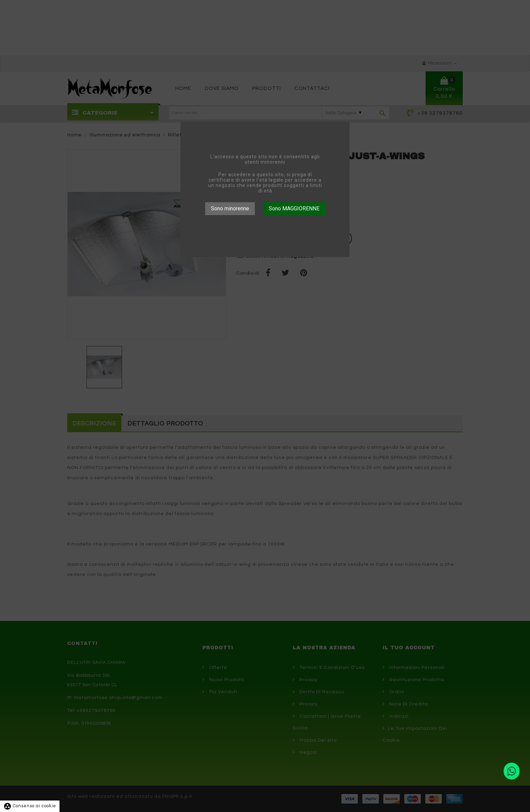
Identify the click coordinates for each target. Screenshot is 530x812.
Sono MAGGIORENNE (294, 208)
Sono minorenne (230, 208)
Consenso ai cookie (30, 806)
